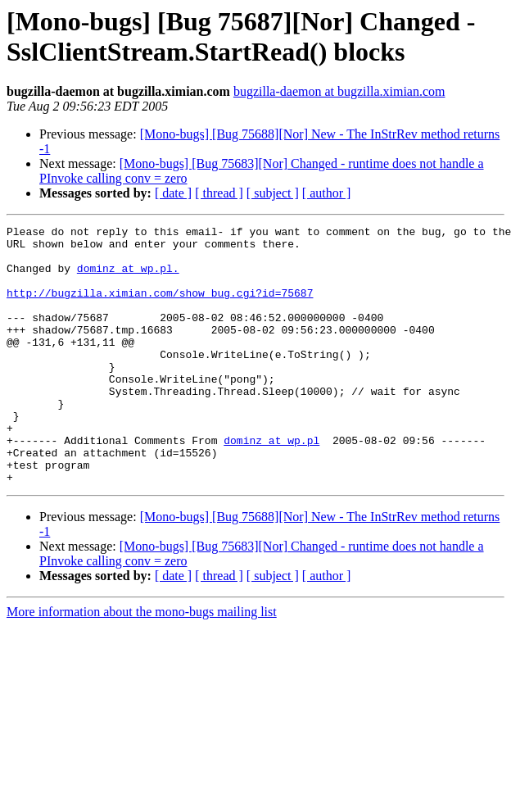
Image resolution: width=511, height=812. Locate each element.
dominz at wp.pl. (128, 278)
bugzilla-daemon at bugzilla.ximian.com (339, 91)
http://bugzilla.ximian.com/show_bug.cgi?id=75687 (160, 307)
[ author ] (327, 193)
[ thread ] (219, 193)
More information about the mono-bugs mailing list (142, 663)
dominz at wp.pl (271, 484)
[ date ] (173, 193)
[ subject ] (273, 193)
